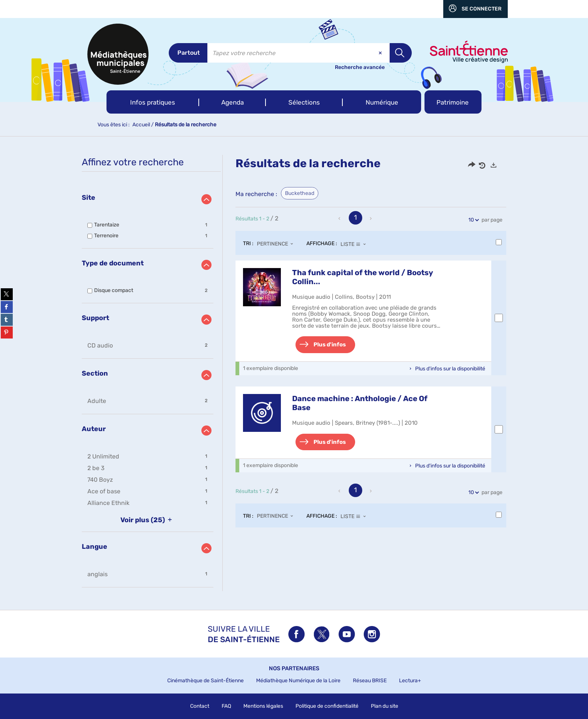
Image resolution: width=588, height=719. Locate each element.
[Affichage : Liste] (355, 244)
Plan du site (385, 706)
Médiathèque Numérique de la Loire (298, 681)
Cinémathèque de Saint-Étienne (205, 681)
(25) (148, 520)
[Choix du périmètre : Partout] (188, 53)
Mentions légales (263, 706)
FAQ (226, 706)
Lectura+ (410, 681)
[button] (153, 102)
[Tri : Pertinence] (277, 244)
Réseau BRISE (370, 681)
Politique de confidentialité (327, 706)
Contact (200, 706)
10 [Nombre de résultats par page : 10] (472, 220)
